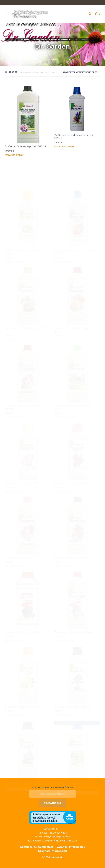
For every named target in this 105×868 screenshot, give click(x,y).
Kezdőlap (24, 40)
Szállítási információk (52, 851)
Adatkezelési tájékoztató (37, 847)
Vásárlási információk (71, 847)
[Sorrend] (79, 72)
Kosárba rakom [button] (14, 155)
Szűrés (13, 72)
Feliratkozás (52, 803)
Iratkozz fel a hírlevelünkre (53, 788)
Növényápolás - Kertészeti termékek (52, 40)
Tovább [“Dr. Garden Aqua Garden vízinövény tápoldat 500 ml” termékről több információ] (59, 763)
